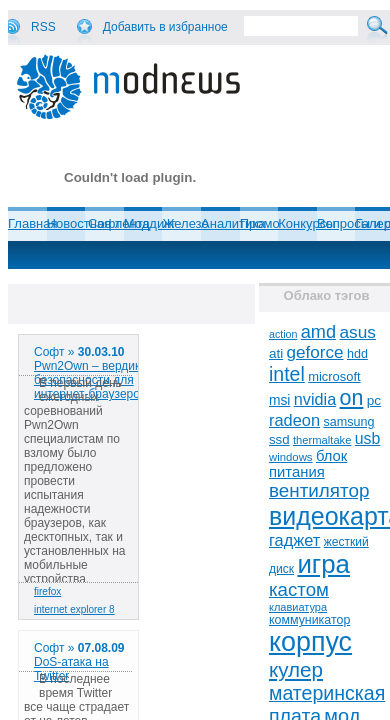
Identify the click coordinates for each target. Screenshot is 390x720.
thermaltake (322, 440)
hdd (357, 354)
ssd (279, 439)
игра (323, 564)
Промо (260, 223)
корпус (310, 642)
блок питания (308, 464)
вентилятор (319, 490)
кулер (296, 669)
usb (368, 438)
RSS (43, 27)
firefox (47, 591)
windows (291, 457)
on (352, 398)
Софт (104, 223)
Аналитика (233, 223)
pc (374, 400)
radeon (294, 420)
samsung (348, 422)
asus (357, 332)
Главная (32, 223)
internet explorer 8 (74, 609)
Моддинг (150, 223)
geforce (315, 352)
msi (279, 400)
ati (276, 353)
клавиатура (298, 607)
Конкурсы (306, 223)
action (283, 334)
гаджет (294, 540)
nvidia (315, 399)
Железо (185, 223)
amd (318, 332)
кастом (299, 589)
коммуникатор (309, 620)
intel (287, 374)
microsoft (334, 376)
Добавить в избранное (165, 27)
